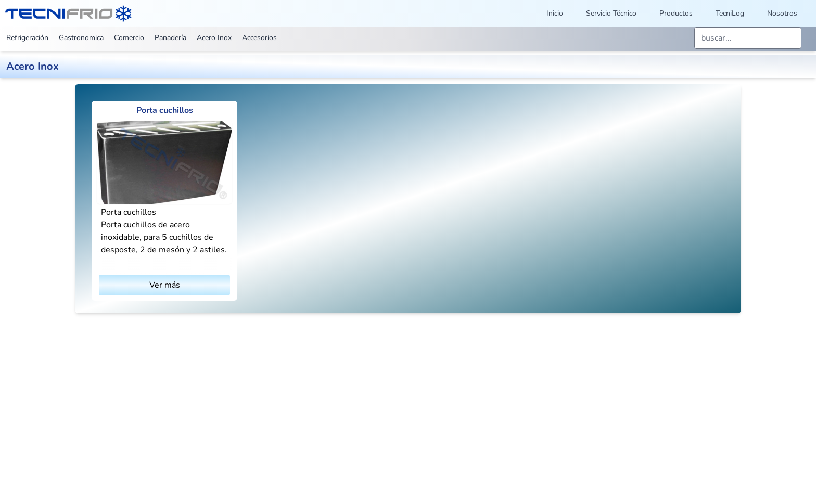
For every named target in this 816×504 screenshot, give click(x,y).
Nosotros (782, 13)
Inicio (555, 13)
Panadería (170, 38)
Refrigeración (27, 38)
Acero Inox (214, 38)
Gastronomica (81, 38)
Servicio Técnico (611, 13)
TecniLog (730, 13)
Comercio (129, 38)
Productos (676, 13)
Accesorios (259, 38)
